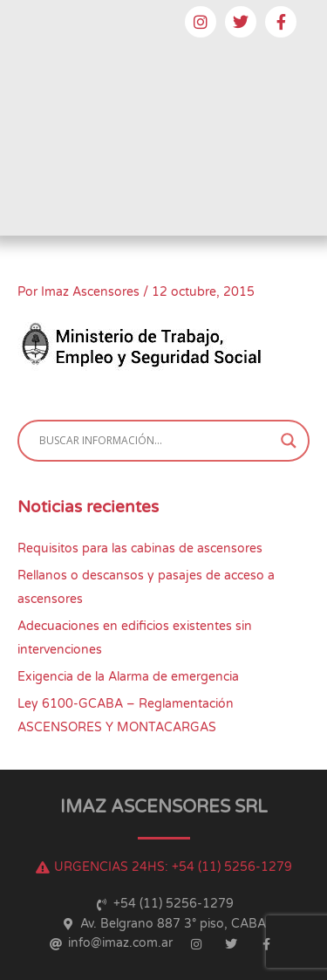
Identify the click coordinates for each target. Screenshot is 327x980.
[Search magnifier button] (289, 441)
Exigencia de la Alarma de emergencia (128, 677)
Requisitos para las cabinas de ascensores (140, 548)
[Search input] (156, 441)
